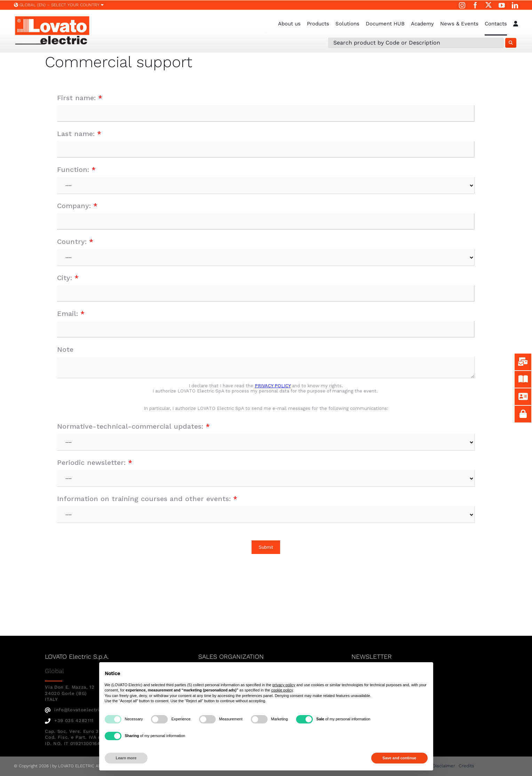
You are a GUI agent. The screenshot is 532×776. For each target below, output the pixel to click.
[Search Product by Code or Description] (416, 43)
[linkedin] (515, 5)
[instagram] (462, 5)
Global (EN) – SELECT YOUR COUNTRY (59, 5)
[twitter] (489, 5)
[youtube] (502, 5)
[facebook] (475, 5)
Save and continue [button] (399, 758)
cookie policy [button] (282, 690)
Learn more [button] (126, 758)
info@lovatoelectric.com (80, 710)
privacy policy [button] (284, 685)
